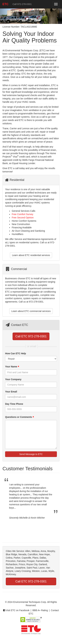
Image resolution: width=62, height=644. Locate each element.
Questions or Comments (20, 417)
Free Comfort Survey (22, 214)
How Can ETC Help (16, 353)
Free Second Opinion (23, 218)
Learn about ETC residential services (31, 255)
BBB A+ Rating (40, 610)
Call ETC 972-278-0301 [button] (31, 336)
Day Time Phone (14, 404)
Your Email (11, 392)
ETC (7, 5)
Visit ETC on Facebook (16, 610)
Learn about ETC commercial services (31, 311)
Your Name (12, 367)
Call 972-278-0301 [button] (22, 4)
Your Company (13, 379)
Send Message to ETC (31, 454)
